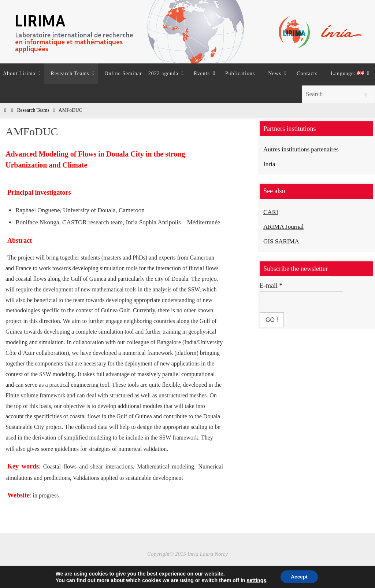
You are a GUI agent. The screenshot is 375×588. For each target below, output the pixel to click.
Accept (299, 577)
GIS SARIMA (282, 241)
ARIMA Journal (285, 227)
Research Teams (33, 110)
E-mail (271, 285)
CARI (271, 212)
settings (256, 580)
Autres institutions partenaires (303, 149)
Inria (270, 164)
